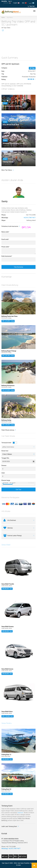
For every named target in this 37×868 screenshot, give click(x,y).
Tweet (6, 856)
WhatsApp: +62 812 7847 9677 (11, 849)
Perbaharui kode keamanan (10, 226)
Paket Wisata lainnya (8, 430)
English (16, 3)
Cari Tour (18, 490)
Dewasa (4, 465)
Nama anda (5, 232)
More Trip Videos (7, 170)
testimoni (20, 813)
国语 (24, 3)
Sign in (10, 1)
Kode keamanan (7, 256)
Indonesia (7, 3)
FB (11, 856)
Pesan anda (5, 247)
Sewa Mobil (6, 545)
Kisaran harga (6, 480)
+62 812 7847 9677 (30, 218)
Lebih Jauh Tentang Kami (9, 826)
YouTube (23, 856)
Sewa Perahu (7, 723)
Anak (3, 473)
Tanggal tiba (5, 458)
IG (16, 856)
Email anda (5, 239)
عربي (32, 3)
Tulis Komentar (19, 267)
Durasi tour (5, 451)
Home (3, 18)
